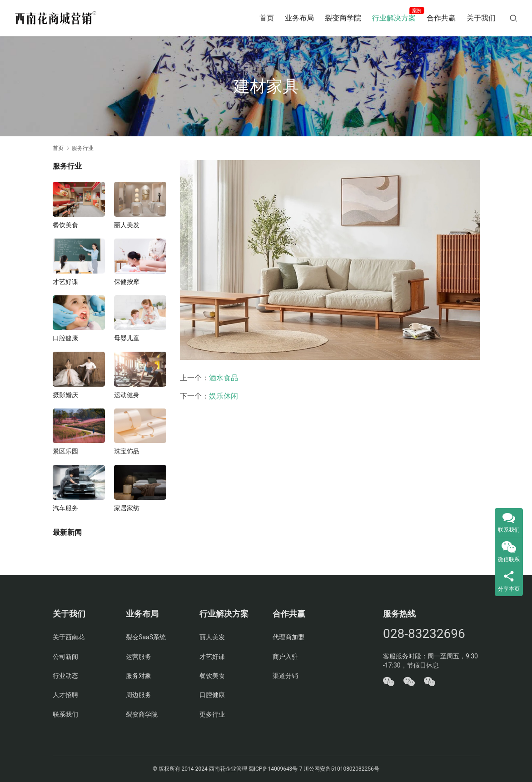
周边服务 (139, 695)
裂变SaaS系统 (146, 637)
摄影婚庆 (65, 395)
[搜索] (513, 18)
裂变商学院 (343, 18)
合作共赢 (441, 18)
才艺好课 (65, 282)
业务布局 (299, 18)
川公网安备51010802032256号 (341, 769)
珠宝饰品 (127, 451)
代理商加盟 (288, 637)
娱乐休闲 (224, 396)
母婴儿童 (127, 338)
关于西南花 (69, 637)
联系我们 (65, 714)
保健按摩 (127, 282)
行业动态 (65, 676)
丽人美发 (127, 225)
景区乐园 (65, 451)
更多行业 (212, 714)
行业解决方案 (394, 18)
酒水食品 (224, 378)
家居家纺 (127, 508)
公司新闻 (65, 657)
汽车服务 (65, 508)
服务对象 (139, 676)
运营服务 (139, 657)
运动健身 (127, 395)
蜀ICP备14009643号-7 (276, 769)
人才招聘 (65, 695)
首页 (267, 18)
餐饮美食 (65, 225)
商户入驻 (285, 657)
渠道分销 (285, 676)
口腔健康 (65, 338)
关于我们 (481, 18)
